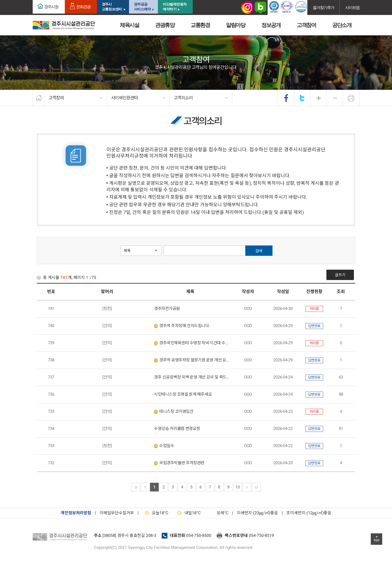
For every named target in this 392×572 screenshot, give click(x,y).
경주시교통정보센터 (112, 7)
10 (238, 487)
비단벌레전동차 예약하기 (175, 7)
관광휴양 (165, 25)
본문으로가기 (12, 0)
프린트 (351, 98)
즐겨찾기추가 (323, 7)
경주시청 (51, 7)
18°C (155, 513)
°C (218, 513)
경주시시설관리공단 (64, 25)
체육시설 (129, 25)
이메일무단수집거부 (117, 513)
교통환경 (200, 25)
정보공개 (271, 25)
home (39, 98)
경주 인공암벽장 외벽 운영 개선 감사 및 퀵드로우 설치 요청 (192, 377)
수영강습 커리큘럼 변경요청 (177, 429)
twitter (302, 98)
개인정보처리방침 (76, 513)
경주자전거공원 (167, 309)
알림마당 (235, 25)
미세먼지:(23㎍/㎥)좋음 (257, 513)
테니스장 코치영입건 (174, 411)
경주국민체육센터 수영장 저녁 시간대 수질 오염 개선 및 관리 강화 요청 (192, 343)
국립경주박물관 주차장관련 (179, 463)
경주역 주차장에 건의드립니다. (182, 326)
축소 (335, 98)
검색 (259, 251)
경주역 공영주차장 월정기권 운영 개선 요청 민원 (192, 360)
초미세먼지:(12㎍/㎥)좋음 (309, 513)
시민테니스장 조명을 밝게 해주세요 (183, 394)
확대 (318, 98)
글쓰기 (342, 275)
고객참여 (306, 25)
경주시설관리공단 (61, 537)
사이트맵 (352, 7)
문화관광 (83, 7)
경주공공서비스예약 (142, 7)
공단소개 (342, 25)
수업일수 (164, 446)
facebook (286, 98)
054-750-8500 (199, 536)
